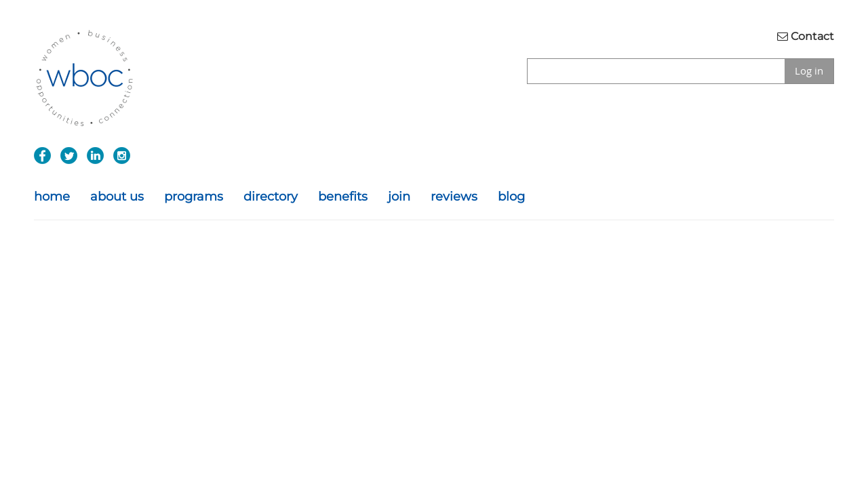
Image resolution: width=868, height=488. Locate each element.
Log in (809, 70)
